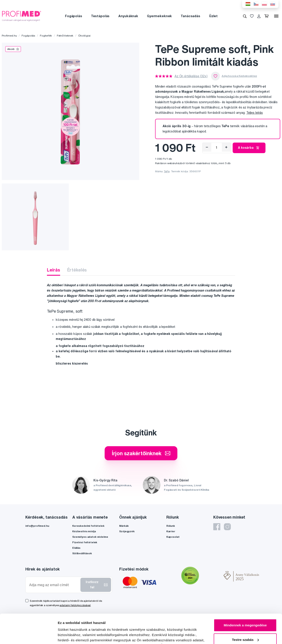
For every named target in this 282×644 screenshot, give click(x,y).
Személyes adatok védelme (90, 537)
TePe (167, 171)
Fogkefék (46, 36)
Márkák (124, 526)
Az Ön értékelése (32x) (191, 76)
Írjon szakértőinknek (141, 453)
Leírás (53, 270)
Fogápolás (74, 16)
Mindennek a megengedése (245, 598)
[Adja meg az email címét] (54, 585)
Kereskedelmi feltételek (88, 526)
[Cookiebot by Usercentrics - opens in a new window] (29, 635)
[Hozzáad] (226, 147)
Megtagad (245, 627)
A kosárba (249, 148)
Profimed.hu (9, 36)
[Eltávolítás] (207, 147)
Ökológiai (84, 36)
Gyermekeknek (159, 16)
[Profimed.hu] (22, 16)
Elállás (76, 548)
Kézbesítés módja (84, 531)
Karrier (171, 531)
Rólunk (171, 526)
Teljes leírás (255, 113)
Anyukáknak (128, 16)
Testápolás (100, 16)
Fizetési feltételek (85, 542)
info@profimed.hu (37, 526)
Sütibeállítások (82, 553)
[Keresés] (245, 16)
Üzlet (213, 16)
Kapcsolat (173, 537)
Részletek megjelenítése (77, 635)
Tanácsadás (190, 16)
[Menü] (276, 16)
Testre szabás (245, 612)
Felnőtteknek (65, 36)
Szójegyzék (127, 531)
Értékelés (77, 270)
